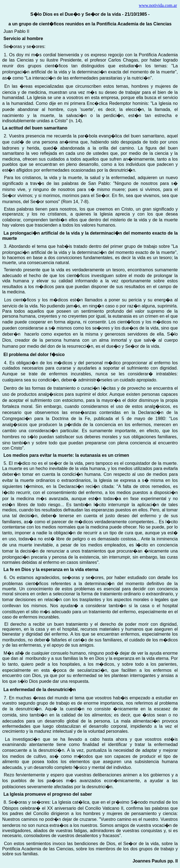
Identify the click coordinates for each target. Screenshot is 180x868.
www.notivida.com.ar (158, 5)
